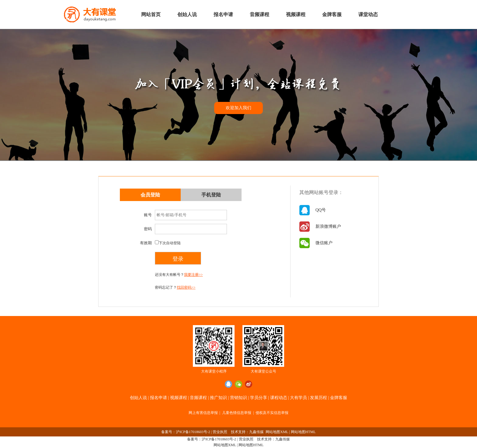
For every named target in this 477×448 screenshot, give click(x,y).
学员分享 (259, 398)
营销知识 (238, 398)
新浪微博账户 (328, 226)
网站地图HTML (303, 432)
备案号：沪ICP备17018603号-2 (186, 432)
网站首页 (151, 14)
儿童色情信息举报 (237, 413)
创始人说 (187, 14)
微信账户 (324, 243)
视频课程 (296, 14)
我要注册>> (193, 275)
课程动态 (279, 398)
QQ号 (321, 210)
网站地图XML (277, 432)
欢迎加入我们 (238, 108)
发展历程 (319, 398)
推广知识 (218, 398)
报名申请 (223, 14)
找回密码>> (186, 287)
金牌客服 (332, 14)
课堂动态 (368, 14)
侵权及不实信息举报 (272, 413)
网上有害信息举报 (203, 413)
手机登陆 (211, 195)
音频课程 (259, 14)
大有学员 (298, 398)
